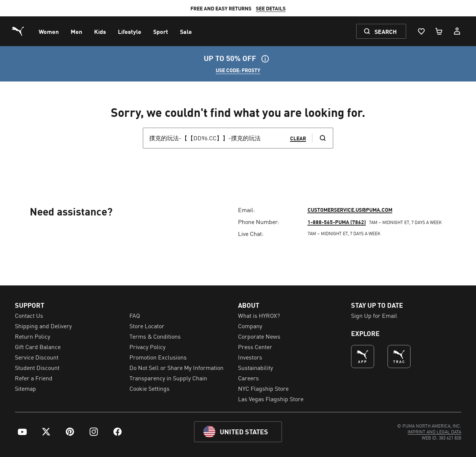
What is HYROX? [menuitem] (259, 315)
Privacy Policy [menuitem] (147, 346)
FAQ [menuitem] (135, 315)
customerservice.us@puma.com (350, 210)
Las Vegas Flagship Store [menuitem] (271, 399)
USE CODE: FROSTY (238, 70)
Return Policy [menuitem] (33, 336)
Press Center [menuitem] (255, 346)
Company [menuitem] (250, 326)
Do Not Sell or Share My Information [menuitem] (176, 367)
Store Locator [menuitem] (147, 326)
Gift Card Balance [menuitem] (38, 346)
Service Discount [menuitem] (37, 357)
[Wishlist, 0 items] (421, 31)
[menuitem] (49, 31)
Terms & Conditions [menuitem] (155, 336)
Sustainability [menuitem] (255, 367)
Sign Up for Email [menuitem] (374, 315)
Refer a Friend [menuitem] (34, 378)
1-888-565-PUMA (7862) (337, 222)
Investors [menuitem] (250, 357)
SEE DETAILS (271, 8)
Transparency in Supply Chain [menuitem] (168, 378)
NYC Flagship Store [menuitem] (263, 388)
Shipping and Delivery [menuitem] (43, 326)
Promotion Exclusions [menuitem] (158, 357)
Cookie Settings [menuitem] (149, 388)
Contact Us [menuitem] (29, 315)
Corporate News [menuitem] (259, 336)
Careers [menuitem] (248, 378)
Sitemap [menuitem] (25, 388)
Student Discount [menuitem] (37, 367)
